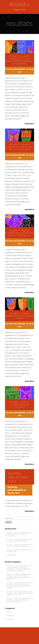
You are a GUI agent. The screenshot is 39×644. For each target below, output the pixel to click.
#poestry (20, 4)
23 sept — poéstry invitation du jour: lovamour (19, 405)
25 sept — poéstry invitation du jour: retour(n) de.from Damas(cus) (19, 233)
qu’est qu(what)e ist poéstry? (18, 570)
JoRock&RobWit (20, 69)
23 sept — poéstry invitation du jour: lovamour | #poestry (20, 599)
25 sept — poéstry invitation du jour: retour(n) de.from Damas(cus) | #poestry (20, 584)
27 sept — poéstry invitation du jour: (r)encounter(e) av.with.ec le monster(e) (19, 60)
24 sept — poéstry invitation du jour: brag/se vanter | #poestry (20, 592)
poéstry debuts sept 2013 (18, 477)
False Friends (11, 555)
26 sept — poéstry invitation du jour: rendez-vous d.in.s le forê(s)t (20, 147)
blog (8, 612)
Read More (29, 123)
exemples (10, 616)
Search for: (9, 518)
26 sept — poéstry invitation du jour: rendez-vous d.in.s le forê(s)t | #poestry (20, 576)
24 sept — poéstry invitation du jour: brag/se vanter (19, 316)
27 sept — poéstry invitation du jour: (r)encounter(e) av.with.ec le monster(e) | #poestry (20, 567)
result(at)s (10, 619)
